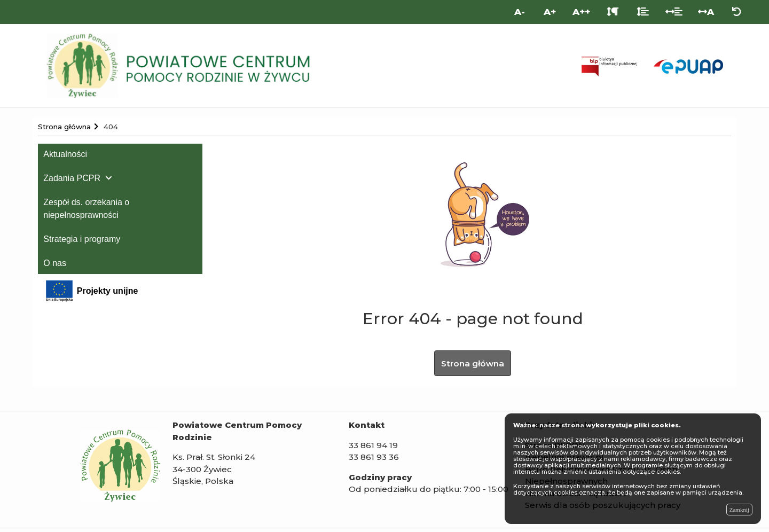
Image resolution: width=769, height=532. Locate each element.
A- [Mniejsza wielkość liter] (520, 12)
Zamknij (739, 510)
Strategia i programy (82, 239)
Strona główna (473, 365)
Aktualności (65, 154)
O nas (55, 263)
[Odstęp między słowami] (674, 12)
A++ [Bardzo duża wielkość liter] (581, 12)
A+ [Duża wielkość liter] (550, 12)
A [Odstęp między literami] (706, 12)
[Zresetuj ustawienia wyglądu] (737, 12)
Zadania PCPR (72, 178)
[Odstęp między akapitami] (613, 12)
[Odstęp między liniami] (643, 12)
